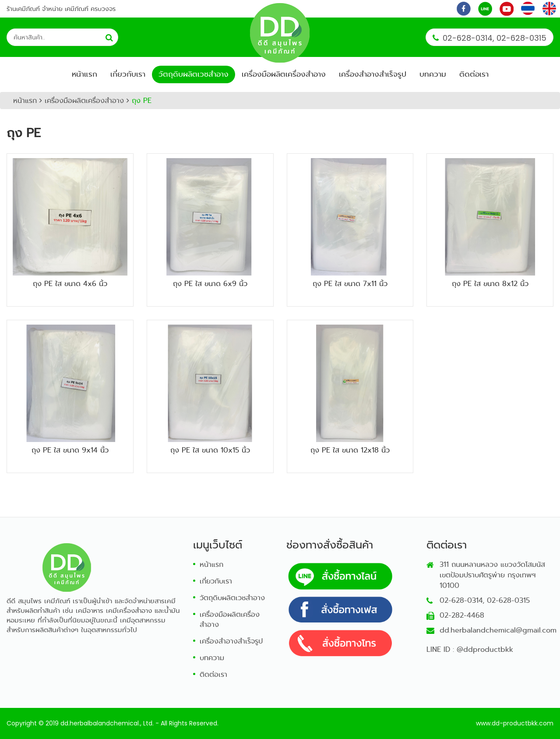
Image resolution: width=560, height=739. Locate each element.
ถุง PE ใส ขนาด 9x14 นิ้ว (70, 450)
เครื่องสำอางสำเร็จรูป (373, 74)
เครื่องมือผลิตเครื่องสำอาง (284, 74)
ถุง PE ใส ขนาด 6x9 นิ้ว (210, 284)
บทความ (433, 74)
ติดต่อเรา (474, 74)
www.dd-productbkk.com (515, 723)
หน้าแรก (85, 74)
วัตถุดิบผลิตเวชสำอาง (194, 74)
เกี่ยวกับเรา (128, 74)
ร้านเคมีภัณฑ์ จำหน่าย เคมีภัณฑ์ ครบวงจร (61, 9)
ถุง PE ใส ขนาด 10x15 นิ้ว (210, 450)
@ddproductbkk (485, 649)
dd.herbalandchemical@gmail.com (498, 630)
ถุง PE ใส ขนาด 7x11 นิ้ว (350, 284)
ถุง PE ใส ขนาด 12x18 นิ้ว (350, 450)
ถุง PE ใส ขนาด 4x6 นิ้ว (70, 284)
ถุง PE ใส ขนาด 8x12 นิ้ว (490, 284)
